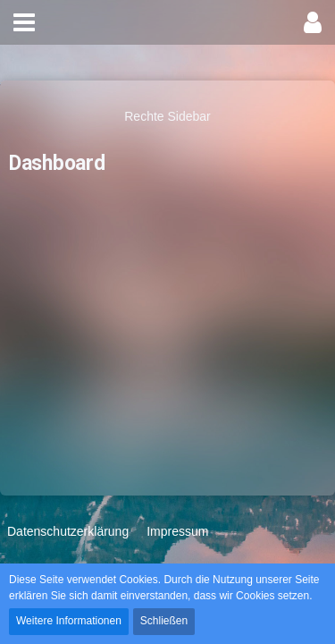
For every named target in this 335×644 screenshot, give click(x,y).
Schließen (164, 621)
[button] (24, 22)
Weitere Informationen (69, 621)
